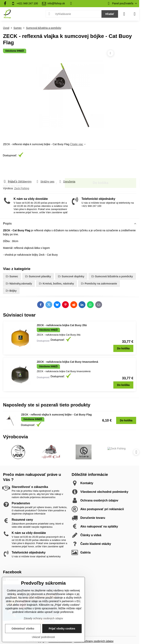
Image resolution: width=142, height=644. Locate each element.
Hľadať (110, 14)
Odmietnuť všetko (23, 629)
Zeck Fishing (22, 188)
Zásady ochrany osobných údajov (94, 641)
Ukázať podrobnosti (43, 637)
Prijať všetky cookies (62, 629)
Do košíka (101, 169)
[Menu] (135, 14)
